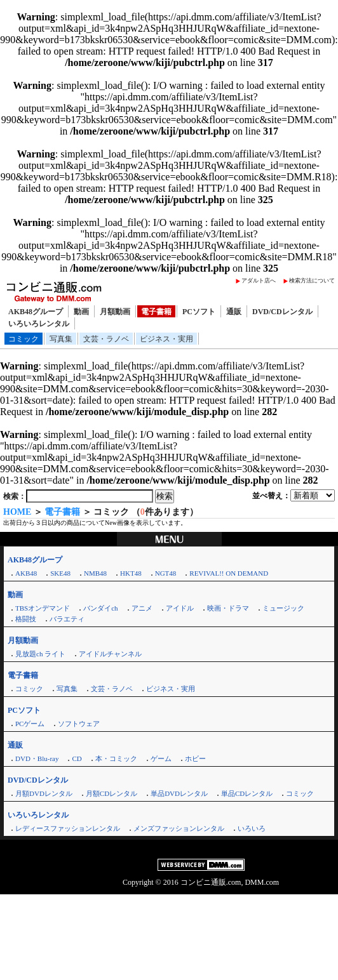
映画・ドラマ (228, 608)
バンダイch (100, 608)
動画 (81, 312)
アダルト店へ (259, 281)
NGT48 (166, 573)
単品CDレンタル (247, 793)
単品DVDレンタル (179, 793)
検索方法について (312, 281)
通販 (234, 312)
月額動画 (115, 312)
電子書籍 (156, 312)
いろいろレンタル (39, 324)
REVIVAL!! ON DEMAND (229, 573)
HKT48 (131, 573)
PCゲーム (30, 724)
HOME (17, 512)
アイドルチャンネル (110, 654)
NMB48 (95, 573)
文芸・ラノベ (106, 339)
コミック (24, 339)
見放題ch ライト (40, 654)
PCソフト (199, 312)
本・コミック (116, 758)
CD (77, 758)
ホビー (195, 758)
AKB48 (26, 573)
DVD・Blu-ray (37, 758)
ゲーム (161, 758)
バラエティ (67, 619)
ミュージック (283, 608)
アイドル (180, 608)
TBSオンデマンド (43, 608)
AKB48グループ (36, 312)
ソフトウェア (79, 724)
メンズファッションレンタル (179, 828)
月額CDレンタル (112, 793)
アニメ (142, 608)
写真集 (61, 339)
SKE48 (60, 573)
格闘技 (26, 619)
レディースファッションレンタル (68, 828)
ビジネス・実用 (166, 339)
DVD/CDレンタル (282, 312)
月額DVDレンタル (44, 793)
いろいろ (252, 828)
